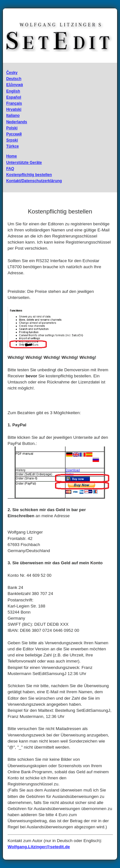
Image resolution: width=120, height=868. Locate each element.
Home (11, 156)
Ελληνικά (14, 85)
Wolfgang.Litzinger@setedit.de (39, 847)
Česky (12, 73)
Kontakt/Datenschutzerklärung (34, 181)
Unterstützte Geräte (24, 163)
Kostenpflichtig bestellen (29, 175)
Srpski (12, 140)
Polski (12, 128)
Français (14, 103)
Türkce (12, 146)
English (13, 91)
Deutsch (14, 79)
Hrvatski (14, 109)
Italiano (13, 116)
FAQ (10, 169)
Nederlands (16, 122)
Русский (14, 134)
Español (14, 97)
